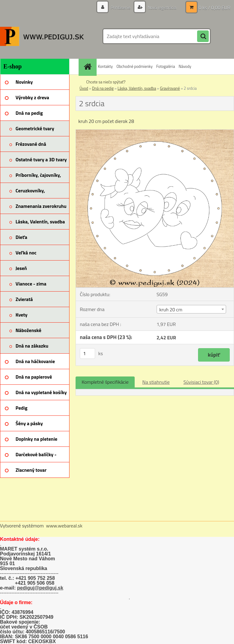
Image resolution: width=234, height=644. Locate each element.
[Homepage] (88, 66)
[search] (203, 37)
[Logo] (42, 36)
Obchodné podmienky (135, 66)
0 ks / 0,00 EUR (214, 8)
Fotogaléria (166, 66)
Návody (185, 66)
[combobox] (191, 309)
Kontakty (105, 66)
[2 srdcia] (155, 132)
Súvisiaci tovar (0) (201, 382)
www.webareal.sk (64, 526)
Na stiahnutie (156, 382)
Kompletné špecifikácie (105, 382)
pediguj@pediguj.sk (40, 588)
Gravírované (170, 88)
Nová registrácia (162, 7)
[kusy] (87, 353)
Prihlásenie (121, 7)
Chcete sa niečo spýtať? (106, 82)
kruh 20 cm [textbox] (171, 310)
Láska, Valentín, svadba (137, 88)
